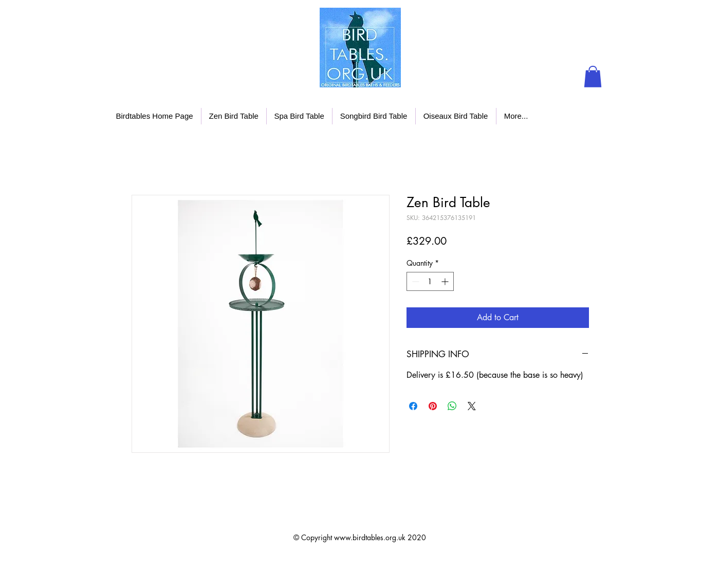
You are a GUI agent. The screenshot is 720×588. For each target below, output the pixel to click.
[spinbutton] (430, 281)
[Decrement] (414, 281)
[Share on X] (472, 406)
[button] (593, 77)
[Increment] (446, 281)
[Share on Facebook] (413, 406)
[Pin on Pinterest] (433, 406)
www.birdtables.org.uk (370, 537)
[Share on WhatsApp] (452, 406)
